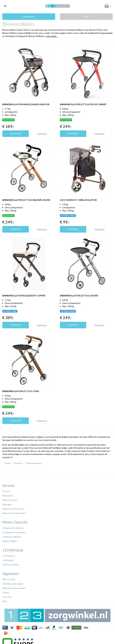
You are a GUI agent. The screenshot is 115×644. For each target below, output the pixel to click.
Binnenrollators (34, 463)
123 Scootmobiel (11, 565)
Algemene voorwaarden (14, 588)
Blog (5, 601)
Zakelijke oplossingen (13, 584)
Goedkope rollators (12, 537)
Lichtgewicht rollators (13, 528)
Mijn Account (9, 579)
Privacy (6, 592)
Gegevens (42, 134)
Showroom (8, 496)
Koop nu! (16, 134)
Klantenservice (10, 500)
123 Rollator (8, 560)
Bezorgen (7, 504)
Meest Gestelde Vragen (14, 513)
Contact (6, 491)
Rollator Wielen (10, 541)
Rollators (19, 463)
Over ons (7, 597)
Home (8, 463)
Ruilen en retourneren (13, 509)
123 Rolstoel (9, 556)
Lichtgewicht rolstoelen (14, 532)
